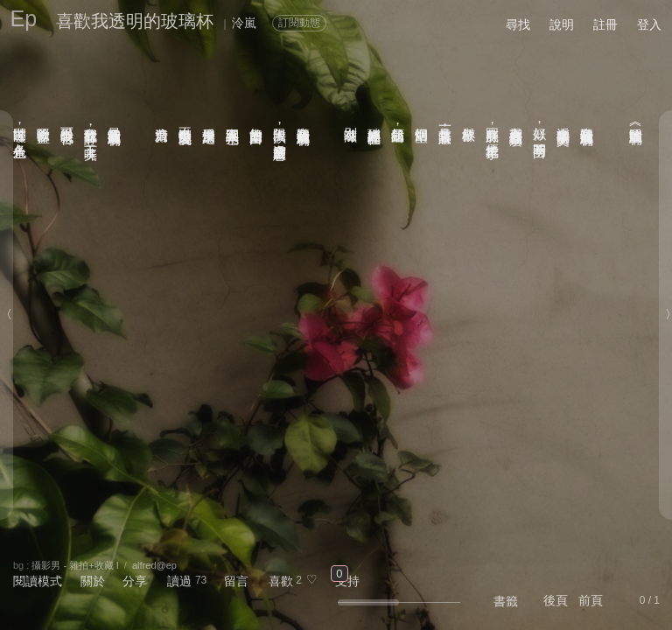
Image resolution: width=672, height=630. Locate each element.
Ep (24, 18)
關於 (93, 581)
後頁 (556, 600)
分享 (135, 581)
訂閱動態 (299, 23)
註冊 (605, 24)
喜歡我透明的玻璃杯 (135, 21)
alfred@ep (154, 565)
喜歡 (281, 581)
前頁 (591, 600)
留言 (236, 581)
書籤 (506, 601)
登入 (649, 24)
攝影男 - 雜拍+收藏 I (75, 565)
